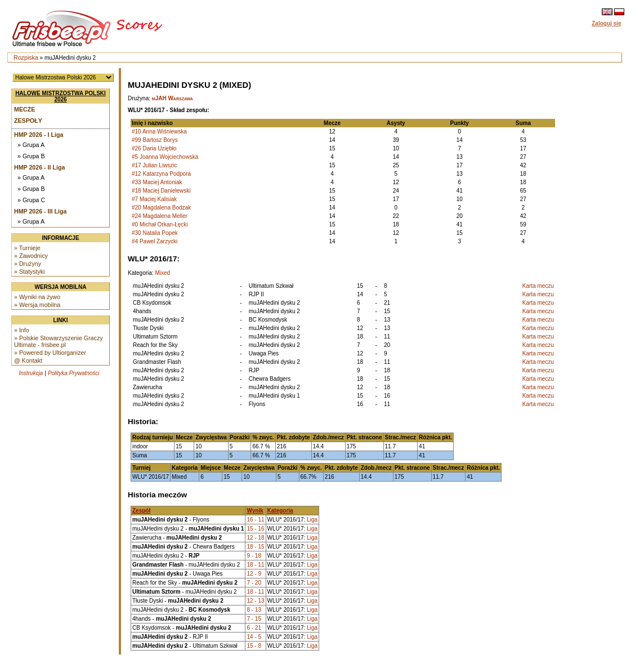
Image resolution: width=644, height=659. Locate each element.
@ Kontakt (28, 360)
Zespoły (28, 121)
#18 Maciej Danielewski (161, 191)
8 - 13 (254, 610)
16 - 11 (255, 520)
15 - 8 (254, 646)
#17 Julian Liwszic (155, 165)
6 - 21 (254, 628)
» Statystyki (29, 271)
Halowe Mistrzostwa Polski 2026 (61, 96)
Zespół (141, 511)
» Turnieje (27, 248)
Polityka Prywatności (74, 373)
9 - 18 (254, 556)
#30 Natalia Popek (155, 233)
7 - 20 (254, 583)
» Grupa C (31, 200)
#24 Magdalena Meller (160, 216)
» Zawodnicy (31, 256)
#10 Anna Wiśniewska (159, 132)
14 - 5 (254, 637)
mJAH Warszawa (173, 98)
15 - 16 (255, 529)
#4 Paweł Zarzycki (155, 241)
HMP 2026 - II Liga (39, 167)
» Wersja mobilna (37, 305)
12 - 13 (255, 601)
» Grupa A (31, 145)
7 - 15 (254, 619)
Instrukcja (31, 373)
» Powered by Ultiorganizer (50, 353)
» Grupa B (31, 156)
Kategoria (280, 511)
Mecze (24, 109)
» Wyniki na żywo (37, 297)
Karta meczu (538, 286)
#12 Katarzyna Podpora (161, 174)
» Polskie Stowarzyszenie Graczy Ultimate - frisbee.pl (59, 341)
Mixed (162, 273)
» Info (22, 330)
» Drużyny (28, 264)
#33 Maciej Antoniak (157, 182)
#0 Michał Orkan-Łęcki (160, 224)
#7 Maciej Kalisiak (154, 199)
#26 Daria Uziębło (154, 148)
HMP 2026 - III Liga (40, 211)
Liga (312, 520)
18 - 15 (255, 547)
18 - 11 (255, 565)
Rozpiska (26, 57)
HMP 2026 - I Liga (39, 135)
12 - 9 (254, 574)
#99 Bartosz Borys (155, 140)
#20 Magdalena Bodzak (161, 208)
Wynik (255, 511)
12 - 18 (255, 538)
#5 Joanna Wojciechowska (165, 157)
